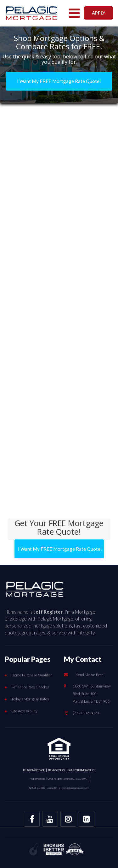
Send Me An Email (91, 675)
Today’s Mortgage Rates (30, 699)
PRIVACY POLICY (57, 770)
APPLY (98, 13)
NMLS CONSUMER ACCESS (82, 770)
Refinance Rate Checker (30, 687)
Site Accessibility (24, 711)
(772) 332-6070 (86, 713)
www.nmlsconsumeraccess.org (75, 788)
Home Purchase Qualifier (32, 675)
